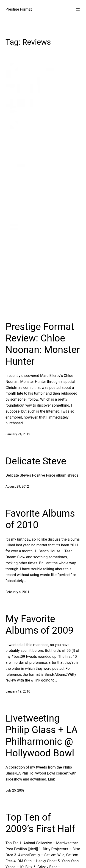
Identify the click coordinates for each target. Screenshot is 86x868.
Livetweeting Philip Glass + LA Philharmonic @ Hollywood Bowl (42, 736)
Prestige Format (19, 9)
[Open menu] (78, 9)
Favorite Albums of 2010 (40, 519)
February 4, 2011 (17, 592)
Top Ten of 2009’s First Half (40, 823)
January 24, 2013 (18, 434)
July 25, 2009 (15, 790)
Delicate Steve (36, 461)
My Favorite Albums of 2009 (40, 625)
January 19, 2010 (18, 691)
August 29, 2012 (17, 486)
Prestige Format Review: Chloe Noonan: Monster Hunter (43, 344)
